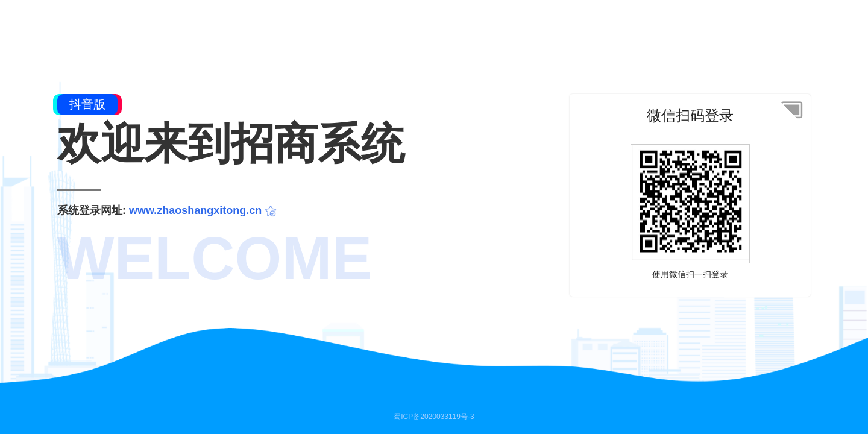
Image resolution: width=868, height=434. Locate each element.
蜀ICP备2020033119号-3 (434, 417)
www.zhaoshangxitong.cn (195, 210)
